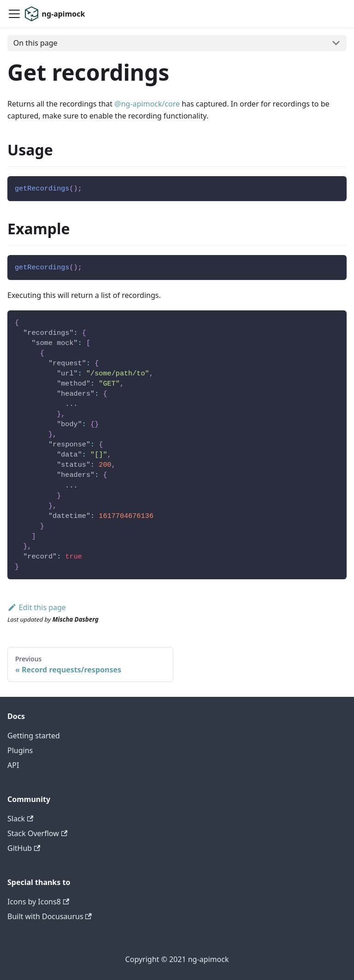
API (13, 765)
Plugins (20, 750)
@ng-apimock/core (147, 104)
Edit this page (37, 607)
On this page (35, 43)
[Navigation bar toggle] (14, 14)
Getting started (34, 736)
